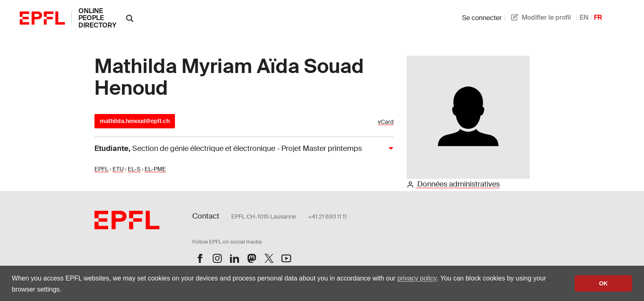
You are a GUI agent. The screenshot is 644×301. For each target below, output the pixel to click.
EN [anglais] (584, 17)
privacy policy (417, 278)
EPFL (101, 169)
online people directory (97, 18)
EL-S (134, 169)
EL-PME (155, 169)
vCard (386, 122)
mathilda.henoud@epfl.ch (135, 121)
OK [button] (603, 283)
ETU (118, 169)
